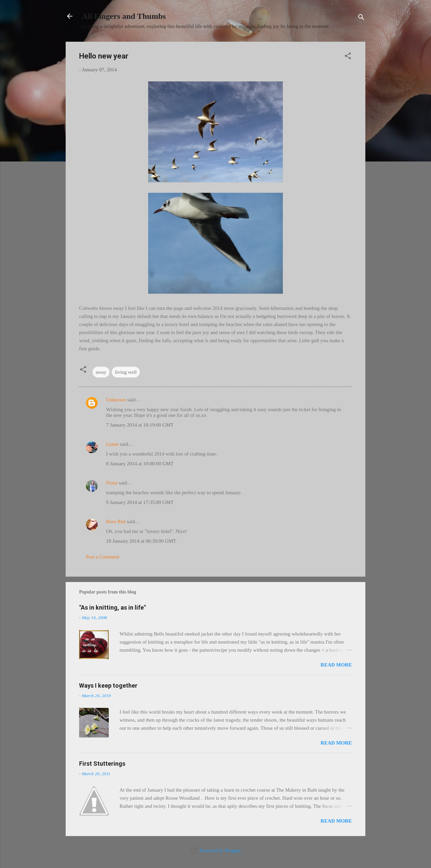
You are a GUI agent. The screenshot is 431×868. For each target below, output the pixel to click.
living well (126, 372)
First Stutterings (102, 764)
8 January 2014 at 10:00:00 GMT (140, 464)
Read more (336, 665)
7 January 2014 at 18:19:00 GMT (140, 425)
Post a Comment (103, 557)
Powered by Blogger (215, 851)
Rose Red (116, 521)
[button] (348, 57)
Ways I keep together (108, 685)
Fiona (112, 483)
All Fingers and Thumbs (124, 16)
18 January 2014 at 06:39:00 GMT (141, 541)
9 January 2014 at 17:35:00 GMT (140, 502)
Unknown (116, 400)
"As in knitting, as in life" (112, 607)
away (101, 372)
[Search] (361, 18)
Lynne (112, 444)
